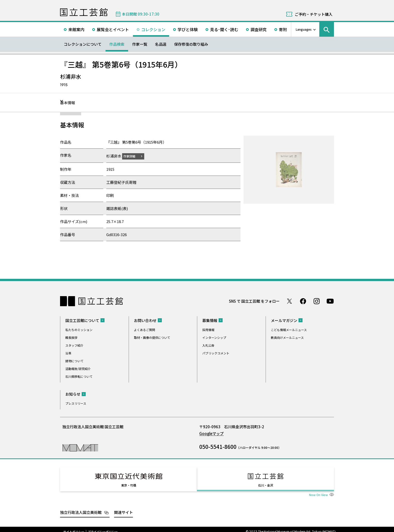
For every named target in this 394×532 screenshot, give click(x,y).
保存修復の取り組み (191, 44)
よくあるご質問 (144, 329)
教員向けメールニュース (287, 337)
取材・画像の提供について (152, 337)
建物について (74, 361)
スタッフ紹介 (74, 345)
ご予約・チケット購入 (314, 14)
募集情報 (210, 320)
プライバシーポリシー (103, 527)
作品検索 (117, 44)
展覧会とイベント (113, 29)
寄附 (283, 29)
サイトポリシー (74, 527)
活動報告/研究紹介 (78, 368)
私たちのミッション (79, 329)
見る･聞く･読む (224, 29)
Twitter (289, 301)
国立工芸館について (82, 320)
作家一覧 (140, 44)
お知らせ (73, 394)
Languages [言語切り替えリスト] (304, 29)
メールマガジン (284, 320)
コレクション (153, 29)
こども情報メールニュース (289, 329)
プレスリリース (76, 403)
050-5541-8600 (218, 446)
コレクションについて (83, 44)
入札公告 (208, 345)
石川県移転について (79, 376)
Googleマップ (211, 433)
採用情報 (208, 329)
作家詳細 (132, 156)
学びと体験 (188, 29)
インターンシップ (214, 337)
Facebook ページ (303, 301)
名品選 (161, 44)
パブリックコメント (216, 353)
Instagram (317, 301)
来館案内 (76, 29)
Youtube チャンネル (330, 301)
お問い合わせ (145, 320)
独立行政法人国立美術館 (81, 508)
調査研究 (259, 29)
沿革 (68, 353)
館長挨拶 (71, 337)
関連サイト (124, 508)
